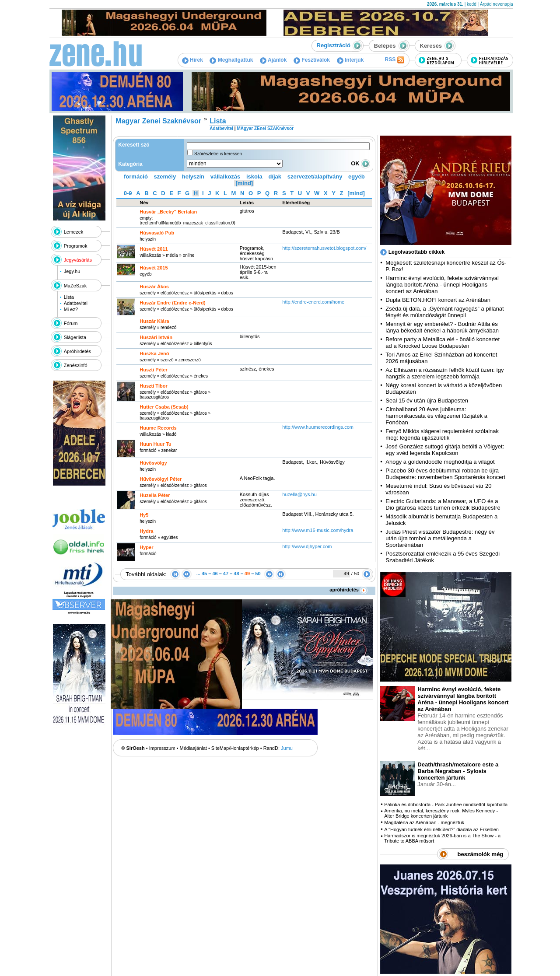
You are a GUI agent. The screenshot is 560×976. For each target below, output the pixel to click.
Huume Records (158, 428)
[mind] (244, 183)
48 (236, 574)
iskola (254, 177)
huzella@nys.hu (299, 494)
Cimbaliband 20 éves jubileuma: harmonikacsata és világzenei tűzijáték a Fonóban (436, 416)
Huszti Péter (154, 370)
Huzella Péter (155, 495)
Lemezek (74, 232)
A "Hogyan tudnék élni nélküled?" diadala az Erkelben (441, 829)
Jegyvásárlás (78, 260)
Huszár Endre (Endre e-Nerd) (172, 303)
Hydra (146, 531)
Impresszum (162, 748)
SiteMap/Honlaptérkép (235, 748)
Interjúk (350, 60)
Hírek (192, 60)
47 (226, 574)
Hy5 (144, 515)
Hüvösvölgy (153, 463)
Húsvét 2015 (154, 268)
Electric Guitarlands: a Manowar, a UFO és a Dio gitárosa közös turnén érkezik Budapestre (443, 504)
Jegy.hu (72, 271)
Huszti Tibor (153, 386)
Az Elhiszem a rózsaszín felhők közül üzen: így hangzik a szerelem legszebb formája (444, 373)
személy (165, 177)
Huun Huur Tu (156, 444)
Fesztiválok (312, 60)
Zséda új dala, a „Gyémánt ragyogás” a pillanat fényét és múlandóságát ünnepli (444, 312)
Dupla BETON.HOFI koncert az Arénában (439, 300)
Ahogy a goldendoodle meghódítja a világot (440, 462)
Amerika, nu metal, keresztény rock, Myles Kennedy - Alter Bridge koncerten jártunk (441, 813)
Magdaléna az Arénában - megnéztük (424, 822)
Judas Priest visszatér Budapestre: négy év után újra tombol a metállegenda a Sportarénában (440, 538)
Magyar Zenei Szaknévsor (158, 121)
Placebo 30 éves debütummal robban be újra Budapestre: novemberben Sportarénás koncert (445, 474)
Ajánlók (273, 60)
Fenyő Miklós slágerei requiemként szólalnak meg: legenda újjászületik (442, 434)
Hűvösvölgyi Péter (161, 479)
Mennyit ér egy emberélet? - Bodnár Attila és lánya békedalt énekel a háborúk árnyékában (442, 327)
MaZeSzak (75, 286)
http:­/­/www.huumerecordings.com (318, 427)
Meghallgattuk (231, 60)
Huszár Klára (154, 321)
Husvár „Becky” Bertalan (168, 212)
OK (360, 163)
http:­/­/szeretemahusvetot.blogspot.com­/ (324, 248)
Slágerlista (75, 337)
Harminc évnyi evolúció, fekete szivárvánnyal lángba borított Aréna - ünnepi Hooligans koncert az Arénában (442, 285)
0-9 (128, 193)
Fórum (71, 323)
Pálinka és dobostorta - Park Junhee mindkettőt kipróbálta (446, 805)
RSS (394, 60)
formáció (136, 177)
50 (258, 574)
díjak (275, 177)
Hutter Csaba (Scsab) (164, 407)
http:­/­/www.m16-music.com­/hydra (318, 530)
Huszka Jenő (154, 353)
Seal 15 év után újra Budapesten (428, 401)
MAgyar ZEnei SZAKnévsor (265, 128)
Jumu (287, 748)
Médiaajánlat (193, 748)
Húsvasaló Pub (157, 233)
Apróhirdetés (77, 351)
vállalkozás (226, 177)
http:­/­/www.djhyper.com (307, 546)
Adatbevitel (76, 303)
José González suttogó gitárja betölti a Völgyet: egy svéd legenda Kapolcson (445, 450)
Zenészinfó (76, 365)
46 (215, 574)
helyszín (193, 177)
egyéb (357, 177)
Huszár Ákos (154, 287)
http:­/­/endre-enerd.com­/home (313, 302)
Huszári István (156, 337)
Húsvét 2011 (154, 249)
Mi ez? (71, 309)
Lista (69, 297)
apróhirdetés (348, 590)
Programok (76, 246)
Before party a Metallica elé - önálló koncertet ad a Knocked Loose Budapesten (443, 343)
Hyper (146, 547)
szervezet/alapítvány (315, 177)
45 (204, 574)
